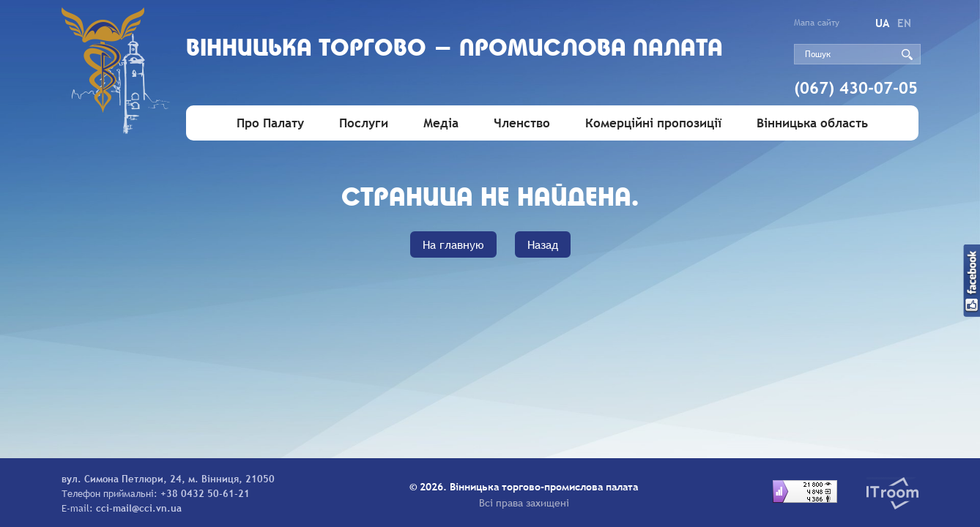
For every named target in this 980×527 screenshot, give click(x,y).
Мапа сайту (817, 23)
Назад (543, 244)
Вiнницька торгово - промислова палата (454, 49)
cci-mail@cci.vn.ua (139, 508)
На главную (453, 244)
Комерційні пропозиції (653, 123)
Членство (522, 123)
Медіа (441, 123)
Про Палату (270, 123)
